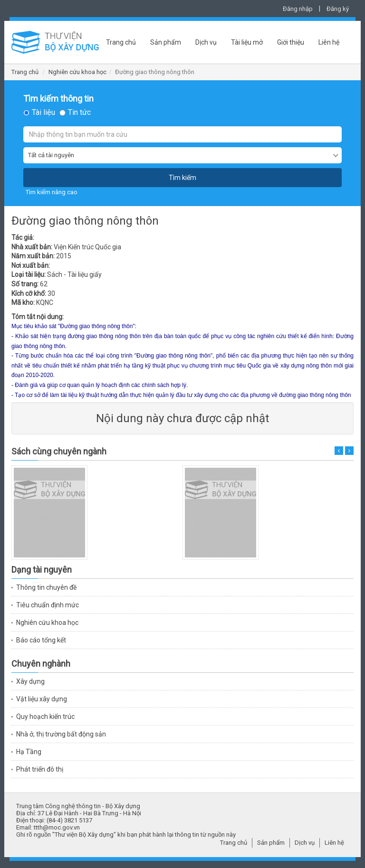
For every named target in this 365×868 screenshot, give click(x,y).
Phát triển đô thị (40, 769)
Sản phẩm (166, 42)
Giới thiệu (291, 42)
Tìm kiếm (182, 178)
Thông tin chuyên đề (46, 587)
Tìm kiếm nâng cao (52, 192)
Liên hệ (329, 42)
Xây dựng (30, 681)
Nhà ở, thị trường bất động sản (61, 734)
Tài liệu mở (247, 42)
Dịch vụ (206, 42)
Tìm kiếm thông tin (58, 99)
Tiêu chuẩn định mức (48, 605)
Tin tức (79, 113)
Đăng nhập (298, 9)
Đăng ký (338, 9)
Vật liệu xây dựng (42, 699)
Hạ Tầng (29, 752)
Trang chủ (121, 42)
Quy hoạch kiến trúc (45, 717)
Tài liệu (43, 113)
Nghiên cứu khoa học (77, 72)
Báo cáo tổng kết (41, 640)
